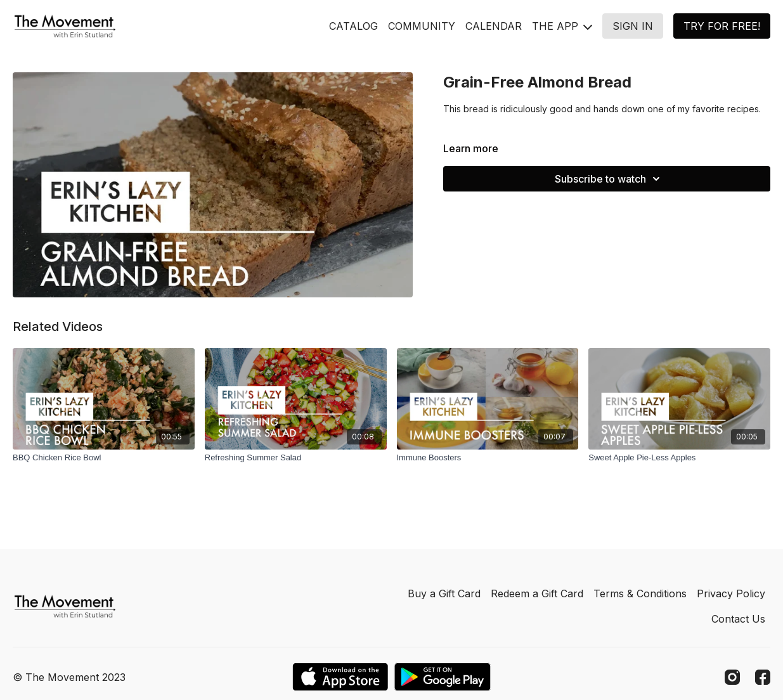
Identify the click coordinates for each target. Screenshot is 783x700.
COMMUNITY (422, 26)
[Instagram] (732, 677)
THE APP (562, 26)
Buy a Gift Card (444, 593)
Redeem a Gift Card (537, 593)
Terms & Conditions (640, 593)
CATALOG (353, 26)
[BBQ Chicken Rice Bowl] (104, 458)
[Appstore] (340, 677)
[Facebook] (763, 677)
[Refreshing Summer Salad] (296, 458)
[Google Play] (443, 677)
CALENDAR (494, 26)
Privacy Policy (731, 593)
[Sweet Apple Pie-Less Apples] (679, 458)
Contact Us (738, 619)
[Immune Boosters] (488, 458)
